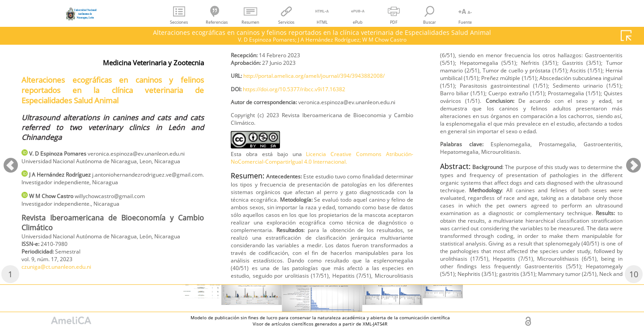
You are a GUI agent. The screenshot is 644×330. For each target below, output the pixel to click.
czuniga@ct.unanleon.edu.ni (274, 81)
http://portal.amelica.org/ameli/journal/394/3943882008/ (315, 130)
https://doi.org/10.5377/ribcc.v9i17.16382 (307, 145)
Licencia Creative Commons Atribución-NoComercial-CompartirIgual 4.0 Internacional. (322, 228)
